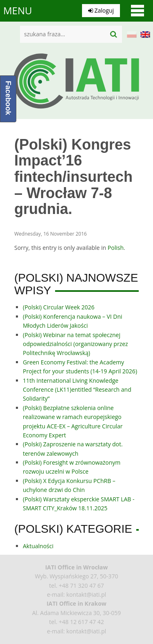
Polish (116, 248)
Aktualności (38, 546)
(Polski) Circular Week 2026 (59, 307)
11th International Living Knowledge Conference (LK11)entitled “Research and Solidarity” (77, 390)
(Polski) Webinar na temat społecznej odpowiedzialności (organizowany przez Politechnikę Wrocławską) (75, 344)
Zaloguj (101, 10)
